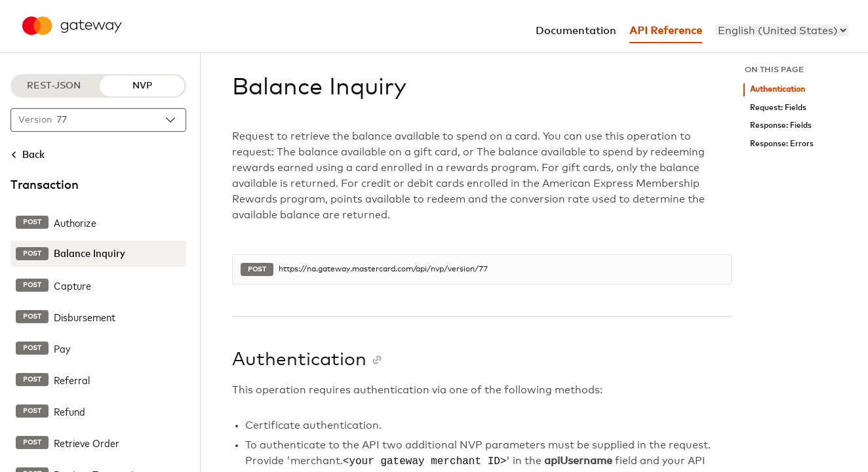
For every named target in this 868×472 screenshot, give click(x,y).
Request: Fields (778, 108)
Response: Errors (782, 144)
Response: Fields (781, 126)
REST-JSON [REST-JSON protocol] (54, 86)
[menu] (782, 30)
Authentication (778, 89)
